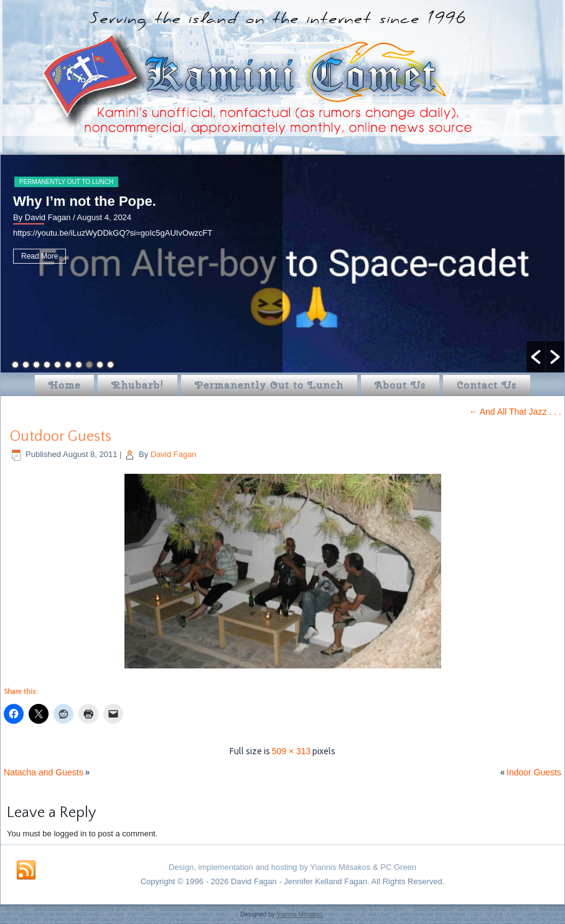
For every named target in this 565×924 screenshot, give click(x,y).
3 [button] (36, 365)
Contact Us (487, 385)
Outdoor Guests (61, 437)
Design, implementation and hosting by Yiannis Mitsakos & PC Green (292, 867)
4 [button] (47, 365)
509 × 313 (292, 751)
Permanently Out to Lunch (66, 182)
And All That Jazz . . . (515, 412)
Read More (40, 256)
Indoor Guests (534, 772)
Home (64, 385)
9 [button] (100, 365)
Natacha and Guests (44, 772)
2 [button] (26, 365)
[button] (536, 357)
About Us (400, 385)
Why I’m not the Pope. (85, 201)
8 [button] (89, 365)
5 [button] (58, 365)
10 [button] (110, 365)
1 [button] (15, 365)
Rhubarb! (138, 385)
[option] (282, 264)
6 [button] (68, 365)
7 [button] (79, 365)
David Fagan (174, 454)
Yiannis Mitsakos (300, 914)
